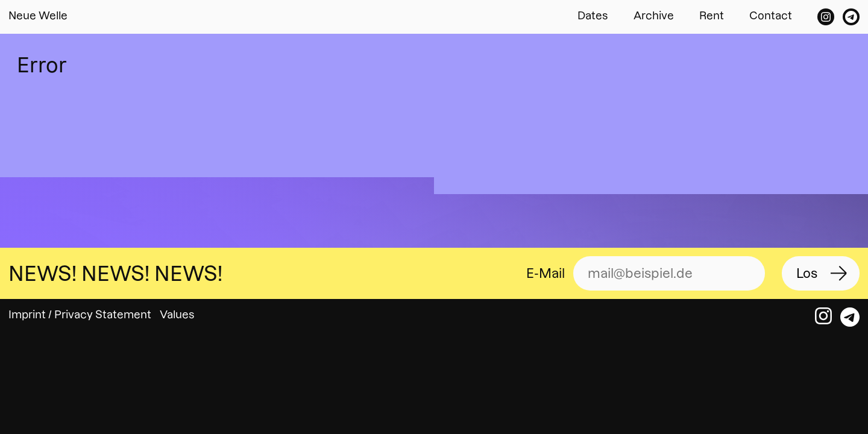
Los (807, 273)
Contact (771, 15)
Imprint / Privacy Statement (80, 314)
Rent (712, 15)
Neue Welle (38, 15)
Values (177, 314)
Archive (654, 15)
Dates (593, 15)
